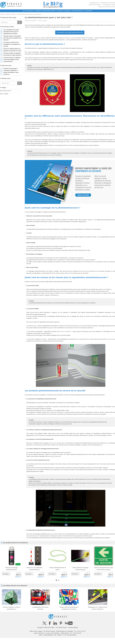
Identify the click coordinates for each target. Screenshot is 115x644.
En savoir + (6, 574)
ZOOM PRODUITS (77, 11)
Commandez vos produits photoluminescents (70, 33)
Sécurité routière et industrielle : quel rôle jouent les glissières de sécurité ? (11, 38)
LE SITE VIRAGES (28, 11)
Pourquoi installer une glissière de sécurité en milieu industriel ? (11, 54)
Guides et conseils (10, 14)
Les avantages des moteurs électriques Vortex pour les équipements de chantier (9, 32)
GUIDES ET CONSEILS (64, 11)
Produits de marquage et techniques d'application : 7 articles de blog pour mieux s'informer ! (9, 71)
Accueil (2, 14)
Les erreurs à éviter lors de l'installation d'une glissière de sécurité (10, 44)
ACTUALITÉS (88, 11)
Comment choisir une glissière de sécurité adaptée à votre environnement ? (10, 60)
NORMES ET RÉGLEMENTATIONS (45, 11)
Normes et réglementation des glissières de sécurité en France (11, 50)
